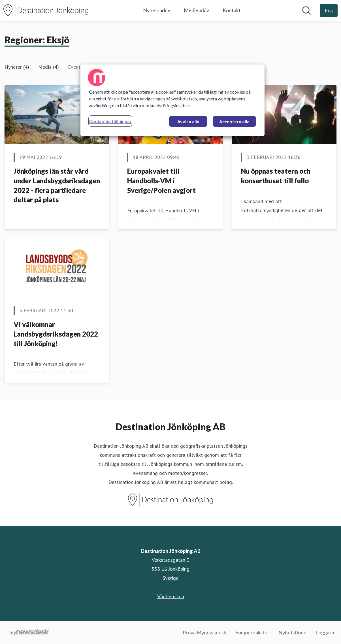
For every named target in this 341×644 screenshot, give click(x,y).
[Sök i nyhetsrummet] (306, 10)
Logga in (325, 632)
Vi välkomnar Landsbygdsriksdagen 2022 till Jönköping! (56, 334)
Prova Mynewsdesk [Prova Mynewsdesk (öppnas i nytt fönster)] (204, 632)
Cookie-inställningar (110, 121)
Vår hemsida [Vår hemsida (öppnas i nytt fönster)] (171, 596)
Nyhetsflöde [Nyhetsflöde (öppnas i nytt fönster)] (292, 632)
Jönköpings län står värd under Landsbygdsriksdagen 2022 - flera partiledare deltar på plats (57, 185)
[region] (172, 100)
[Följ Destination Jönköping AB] (329, 10)
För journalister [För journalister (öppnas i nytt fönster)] (252, 632)
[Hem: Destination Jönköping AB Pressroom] (46, 10)
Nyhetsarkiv (157, 10)
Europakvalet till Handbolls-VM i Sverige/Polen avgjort (161, 180)
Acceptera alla (234, 121)
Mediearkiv (196, 10)
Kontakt (232, 10)
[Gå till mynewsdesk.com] (29, 633)
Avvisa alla (188, 121)
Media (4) (49, 67)
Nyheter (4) (17, 67)
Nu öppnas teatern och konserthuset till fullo (276, 176)
